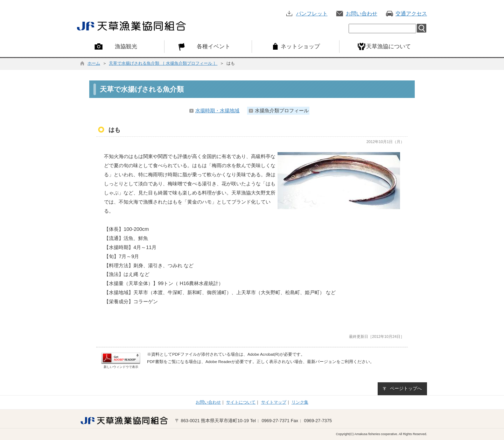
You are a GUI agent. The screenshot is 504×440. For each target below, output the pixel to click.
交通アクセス (411, 13)
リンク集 (300, 402)
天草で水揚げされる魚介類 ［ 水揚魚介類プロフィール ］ (163, 63)
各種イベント (213, 46)
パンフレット (312, 13)
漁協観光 (126, 46)
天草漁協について (388, 46)
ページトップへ (406, 388)
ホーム (94, 63)
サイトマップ (274, 402)
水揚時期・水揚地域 (217, 111)
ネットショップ (300, 46)
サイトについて (241, 402)
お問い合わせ (362, 13)
